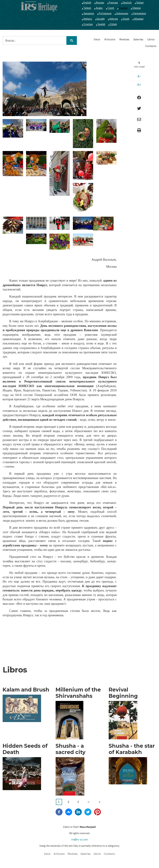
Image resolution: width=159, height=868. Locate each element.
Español (123, 8)
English (87, 3)
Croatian (88, 24)
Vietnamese (140, 13)
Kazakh (101, 19)
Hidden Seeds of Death (25, 749)
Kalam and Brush (26, 690)
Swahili (101, 24)
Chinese (137, 8)
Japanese (89, 13)
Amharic (88, 19)
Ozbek (113, 24)
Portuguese (105, 13)
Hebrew (114, 19)
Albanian (139, 19)
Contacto (151, 46)
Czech (111, 8)
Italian (140, 3)
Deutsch (127, 3)
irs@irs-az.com (80, 840)
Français (113, 3)
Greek (126, 19)
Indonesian (122, 13)
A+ (139, 85)
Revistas (124, 39)
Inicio (97, 39)
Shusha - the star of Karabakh (132, 749)
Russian (100, 3)
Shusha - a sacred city (71, 749)
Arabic (99, 8)
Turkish (87, 8)
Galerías (138, 39)
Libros (151, 39)
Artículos (110, 39)
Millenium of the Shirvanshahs (78, 693)
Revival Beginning (123, 693)
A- (139, 76)
